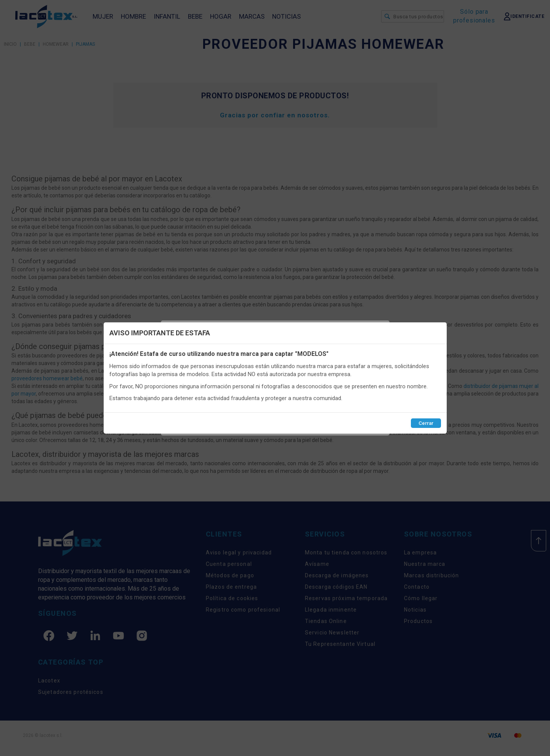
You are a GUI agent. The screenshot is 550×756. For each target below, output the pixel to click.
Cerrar (426, 423)
